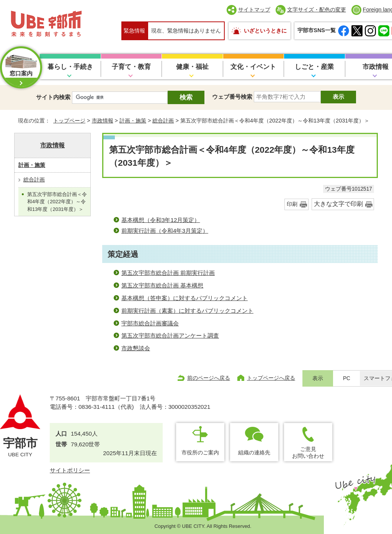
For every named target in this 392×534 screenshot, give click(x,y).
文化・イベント (253, 67)
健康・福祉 (192, 67)
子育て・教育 (131, 67)
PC (347, 378)
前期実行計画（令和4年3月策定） (165, 231)
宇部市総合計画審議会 (150, 323)
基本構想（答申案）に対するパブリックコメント (185, 298)
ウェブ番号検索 (232, 97)
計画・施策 (133, 121)
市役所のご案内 (200, 452)
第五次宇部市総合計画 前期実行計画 (168, 273)
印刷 (292, 204)
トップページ (69, 121)
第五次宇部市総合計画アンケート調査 (170, 336)
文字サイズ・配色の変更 (317, 10)
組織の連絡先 (254, 452)
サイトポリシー (70, 470)
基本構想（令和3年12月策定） (161, 220)
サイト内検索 (53, 97)
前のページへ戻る (209, 378)
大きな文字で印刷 (338, 204)
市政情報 (103, 121)
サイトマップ (254, 10)
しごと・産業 (314, 67)
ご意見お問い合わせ (308, 452)
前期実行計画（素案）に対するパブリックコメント (187, 311)
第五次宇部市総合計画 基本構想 (162, 285)
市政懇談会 (136, 348)
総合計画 (163, 121)
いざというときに (265, 31)
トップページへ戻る (271, 378)
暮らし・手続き (70, 67)
